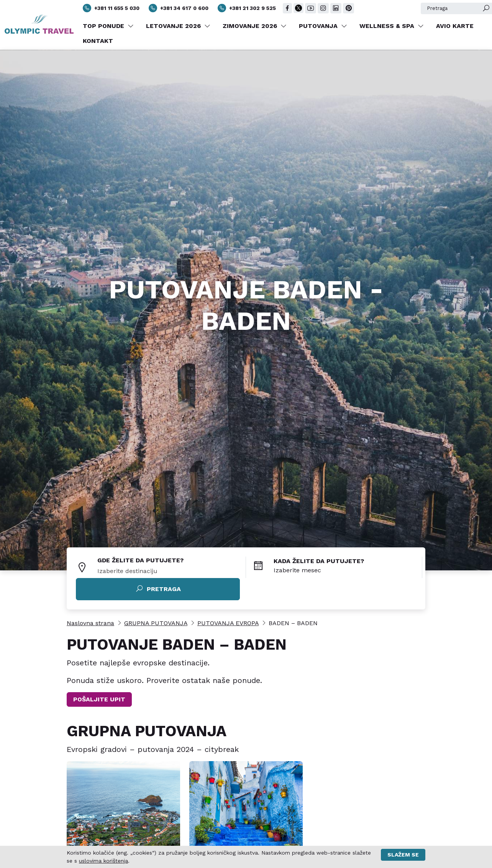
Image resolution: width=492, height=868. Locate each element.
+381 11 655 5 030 (111, 8)
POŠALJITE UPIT (99, 699)
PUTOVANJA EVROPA (228, 623)
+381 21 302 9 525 (247, 8)
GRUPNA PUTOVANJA (156, 623)
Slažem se (403, 855)
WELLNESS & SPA (392, 26)
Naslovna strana (90, 623)
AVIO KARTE (455, 26)
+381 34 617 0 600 (179, 8)
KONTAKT (98, 41)
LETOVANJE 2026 (178, 26)
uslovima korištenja (103, 861)
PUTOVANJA (323, 26)
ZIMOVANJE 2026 (255, 26)
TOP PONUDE (108, 26)
